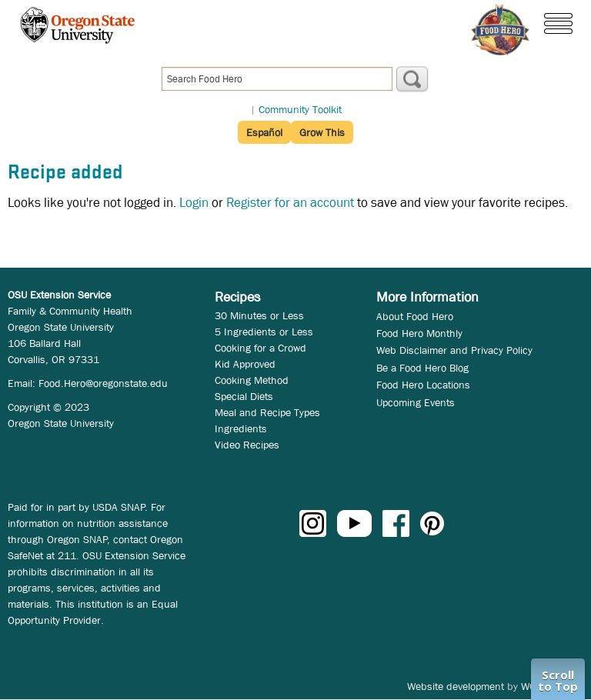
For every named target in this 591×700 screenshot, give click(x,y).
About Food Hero (415, 316)
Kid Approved (245, 364)
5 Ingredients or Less (264, 332)
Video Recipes (247, 445)
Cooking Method (252, 380)
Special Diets (244, 396)
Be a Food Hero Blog (422, 368)
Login (194, 203)
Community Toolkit (300, 109)
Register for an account (290, 203)
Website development (456, 686)
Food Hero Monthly (419, 333)
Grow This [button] (322, 132)
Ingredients (241, 428)
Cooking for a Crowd (260, 348)
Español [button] (264, 132)
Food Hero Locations (423, 385)
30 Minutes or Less (259, 315)
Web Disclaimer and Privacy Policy (454, 350)
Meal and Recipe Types (267, 412)
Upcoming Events (416, 402)
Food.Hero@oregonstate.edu (103, 383)
